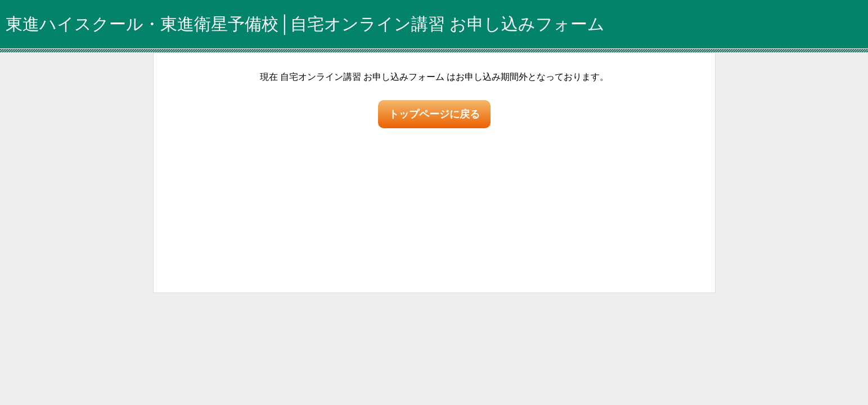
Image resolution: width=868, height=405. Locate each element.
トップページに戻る (434, 114)
